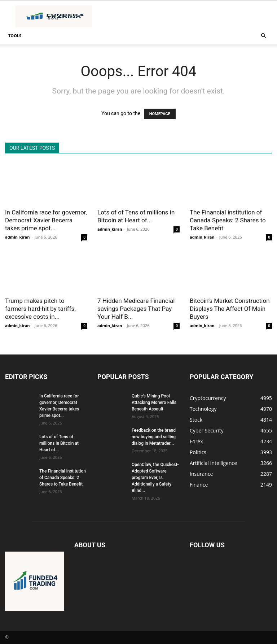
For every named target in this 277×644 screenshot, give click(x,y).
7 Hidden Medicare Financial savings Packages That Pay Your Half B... (136, 309)
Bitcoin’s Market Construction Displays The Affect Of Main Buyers (230, 309)
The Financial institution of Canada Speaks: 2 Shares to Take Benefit (228, 220)
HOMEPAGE (160, 114)
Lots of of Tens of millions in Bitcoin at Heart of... (59, 443)
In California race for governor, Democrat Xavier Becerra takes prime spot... (46, 220)
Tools (15, 36)
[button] (263, 36)
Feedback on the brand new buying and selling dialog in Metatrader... (154, 437)
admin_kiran (17, 237)
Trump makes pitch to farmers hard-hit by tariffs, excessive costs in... (40, 309)
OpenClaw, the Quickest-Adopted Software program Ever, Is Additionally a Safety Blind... (155, 478)
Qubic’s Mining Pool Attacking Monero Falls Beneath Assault (154, 402)
